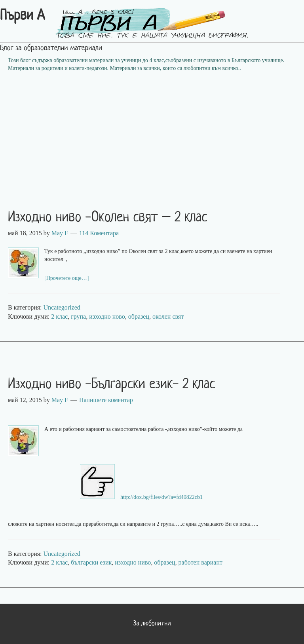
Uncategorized (62, 307)
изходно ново (107, 316)
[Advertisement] (152, 136)
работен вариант (200, 562)
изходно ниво (133, 562)
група (78, 316)
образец (139, 316)
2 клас (59, 316)
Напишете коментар (106, 400)
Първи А (22, 16)
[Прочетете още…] (67, 278)
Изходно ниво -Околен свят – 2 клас (107, 218)
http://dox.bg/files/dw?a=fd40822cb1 (161, 497)
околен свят (168, 316)
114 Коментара (99, 233)
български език (91, 562)
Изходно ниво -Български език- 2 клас (111, 385)
